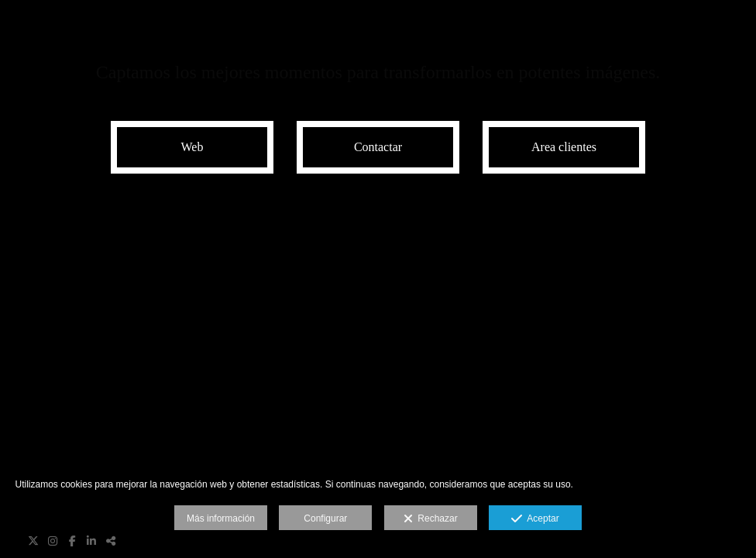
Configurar (325, 518)
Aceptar (535, 519)
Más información (221, 518)
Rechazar (431, 519)
